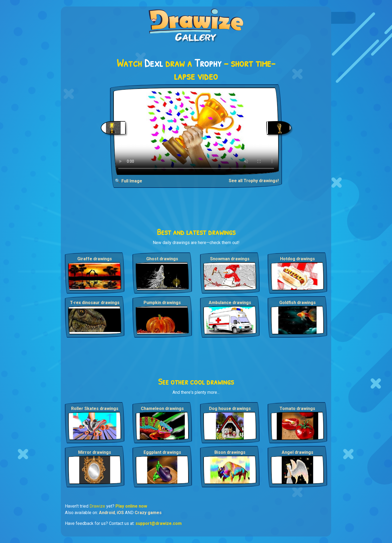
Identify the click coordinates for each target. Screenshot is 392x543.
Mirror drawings (95, 452)
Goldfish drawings (298, 303)
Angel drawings (298, 452)
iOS (120, 513)
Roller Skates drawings (95, 409)
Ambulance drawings (230, 303)
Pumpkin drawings (162, 303)
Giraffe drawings (95, 259)
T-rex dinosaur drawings (95, 303)
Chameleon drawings (162, 409)
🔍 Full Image (129, 181)
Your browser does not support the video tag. (196, 131)
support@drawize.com (159, 523)
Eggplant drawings (162, 452)
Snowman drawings (230, 259)
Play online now (131, 506)
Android (107, 513)
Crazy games (148, 513)
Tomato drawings (297, 409)
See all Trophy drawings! (254, 181)
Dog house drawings (230, 409)
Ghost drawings (162, 259)
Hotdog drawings (298, 259)
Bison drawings (230, 452)
